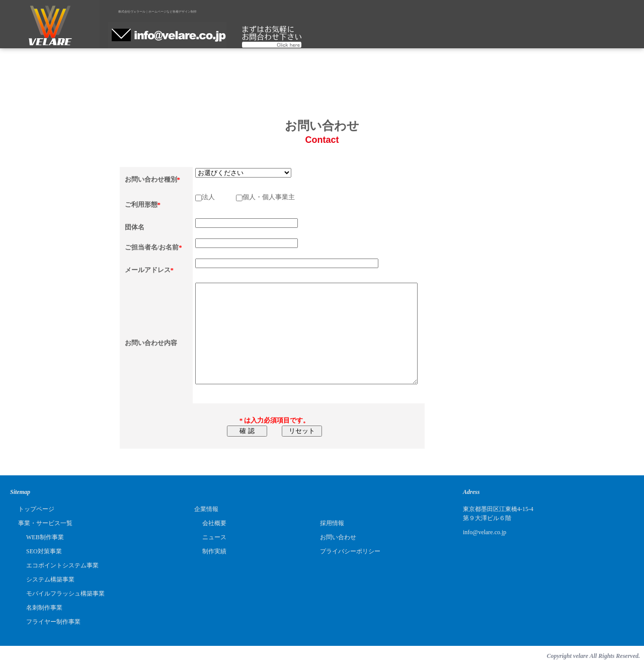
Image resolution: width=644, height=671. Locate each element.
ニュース (214, 537)
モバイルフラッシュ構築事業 (65, 594)
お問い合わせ (338, 537)
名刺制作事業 (44, 608)
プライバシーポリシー (350, 551)
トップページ (36, 509)
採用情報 (394, 37)
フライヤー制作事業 (53, 622)
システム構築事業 (50, 579)
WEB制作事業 (45, 537)
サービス (198, 37)
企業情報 (263, 37)
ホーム (133, 37)
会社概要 (214, 523)
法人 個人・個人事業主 (245, 197)
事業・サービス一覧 (45, 523)
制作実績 (329, 37)
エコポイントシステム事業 (62, 565)
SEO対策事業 (44, 551)
